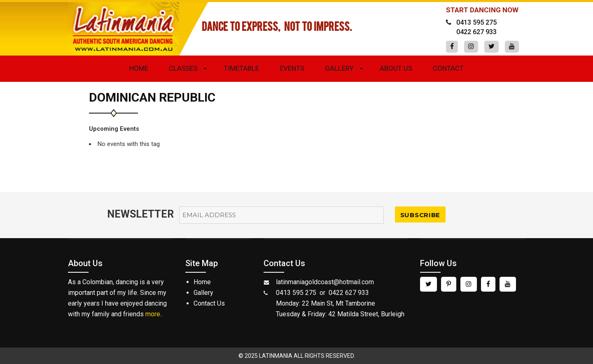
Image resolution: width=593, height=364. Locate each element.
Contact (448, 68)
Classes (183, 68)
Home (139, 68)
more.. (154, 314)
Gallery (339, 68)
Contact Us (209, 303)
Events (292, 68)
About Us (396, 68)
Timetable (241, 68)
